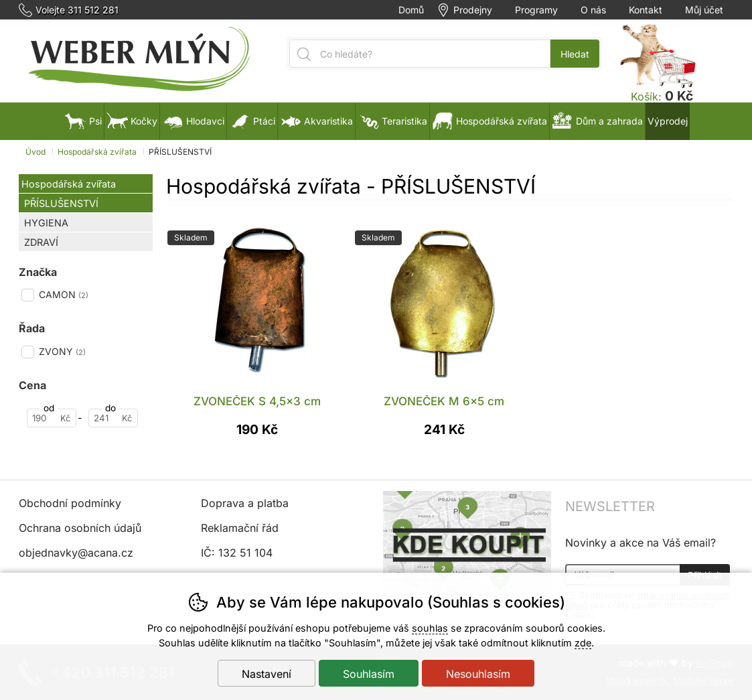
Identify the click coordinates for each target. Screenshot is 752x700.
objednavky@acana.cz (76, 553)
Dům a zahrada (597, 121)
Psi (83, 121)
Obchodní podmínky (70, 503)
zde (583, 643)
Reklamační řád (240, 528)
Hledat (575, 54)
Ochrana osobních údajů (80, 528)
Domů (411, 10)
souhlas (430, 628)
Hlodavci (193, 121)
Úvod (35, 152)
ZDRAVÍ (41, 242)
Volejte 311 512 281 (77, 10)
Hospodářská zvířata (69, 184)
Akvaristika (316, 121)
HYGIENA (46, 223)
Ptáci (252, 121)
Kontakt (646, 10)
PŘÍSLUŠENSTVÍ (61, 203)
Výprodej (668, 121)
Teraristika (392, 121)
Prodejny (473, 10)
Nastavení (267, 674)
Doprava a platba (245, 503)
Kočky (132, 121)
